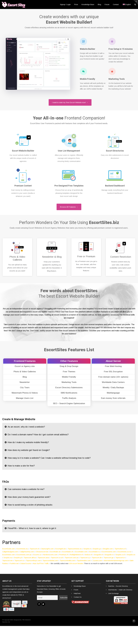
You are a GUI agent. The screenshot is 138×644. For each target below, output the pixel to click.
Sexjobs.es (131, 555)
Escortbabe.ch (68, 552)
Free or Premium (86, 256)
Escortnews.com (8, 555)
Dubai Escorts (26, 563)
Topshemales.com (84, 561)
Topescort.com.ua (71, 558)
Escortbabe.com (81, 552)
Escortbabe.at (55, 552)
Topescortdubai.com (50, 561)
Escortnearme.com (109, 552)
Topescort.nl (34, 549)
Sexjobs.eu (8, 558)
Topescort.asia (43, 558)
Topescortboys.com (33, 561)
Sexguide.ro (109, 555)
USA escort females (76, 563)
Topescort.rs (19, 561)
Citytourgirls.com (47, 549)
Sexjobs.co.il (120, 555)
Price (76, 4)
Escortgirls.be (61, 549)
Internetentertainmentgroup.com (116, 561)
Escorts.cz (37, 555)
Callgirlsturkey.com (27, 552)
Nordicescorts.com (50, 555)
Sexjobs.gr (97, 549)
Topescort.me (7, 561)
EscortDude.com (8, 549)
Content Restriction (121, 257)
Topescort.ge (109, 558)
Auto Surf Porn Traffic (41, 563)
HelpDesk (77, 593)
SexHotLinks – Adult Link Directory (120, 590)
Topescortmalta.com (67, 561)
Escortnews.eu (22, 549)
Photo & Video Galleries (17, 258)
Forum (107, 4)
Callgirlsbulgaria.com (10, 552)
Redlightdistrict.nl (76, 555)
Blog (99, 4)
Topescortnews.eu (75, 549)
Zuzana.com (97, 561)
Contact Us (78, 597)
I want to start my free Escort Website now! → (70, 102)
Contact (116, 4)
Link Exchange (113, 593)
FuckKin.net (14, 563)
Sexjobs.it (87, 549)
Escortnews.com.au (24, 555)
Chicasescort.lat (42, 552)
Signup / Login (65, 4)
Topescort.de (97, 558)
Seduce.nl (88, 555)
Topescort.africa (30, 558)
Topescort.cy (85, 558)
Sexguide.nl (98, 555)
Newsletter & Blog (52, 257)
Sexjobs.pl (18, 558)
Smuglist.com (108, 549)
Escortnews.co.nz (124, 552)
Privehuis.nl (64, 555)
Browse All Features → (69, 207)
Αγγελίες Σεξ (6, 622)
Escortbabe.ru (94, 552)
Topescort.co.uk (57, 558)
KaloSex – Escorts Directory (118, 586)
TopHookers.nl (120, 549)
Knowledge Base (88, 4)
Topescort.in (120, 558)
